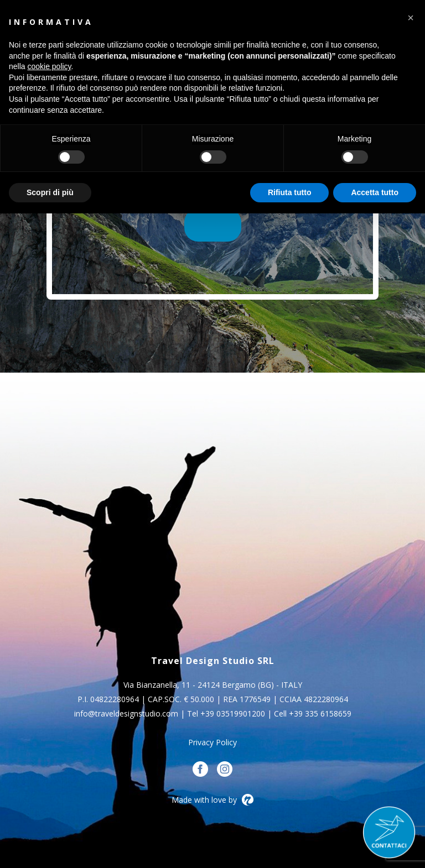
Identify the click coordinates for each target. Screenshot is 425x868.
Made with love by (212, 800)
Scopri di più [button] (50, 192)
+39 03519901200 (233, 713)
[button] (411, 18)
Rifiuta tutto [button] (290, 192)
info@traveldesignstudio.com (126, 713)
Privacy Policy (212, 742)
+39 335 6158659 (320, 713)
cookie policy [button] (49, 66)
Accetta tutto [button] (375, 192)
